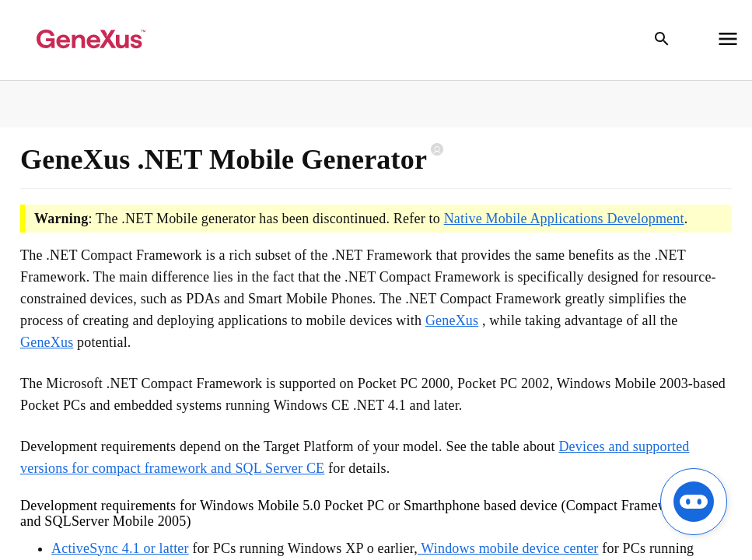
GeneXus (452, 320)
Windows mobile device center (508, 548)
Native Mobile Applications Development (564, 219)
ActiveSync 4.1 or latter (120, 548)
